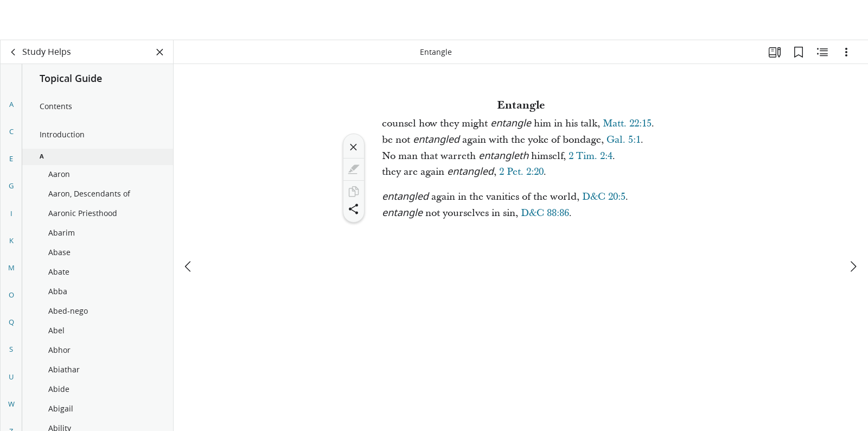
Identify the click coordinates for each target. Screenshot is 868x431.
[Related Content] (822, 52)
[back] (14, 52)
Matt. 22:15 (627, 123)
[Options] (846, 52)
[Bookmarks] (799, 52)
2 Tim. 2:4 (591, 156)
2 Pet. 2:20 (521, 172)
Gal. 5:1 (624, 140)
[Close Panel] (160, 52)
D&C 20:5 (604, 197)
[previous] (189, 226)
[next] (853, 226)
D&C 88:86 (545, 213)
